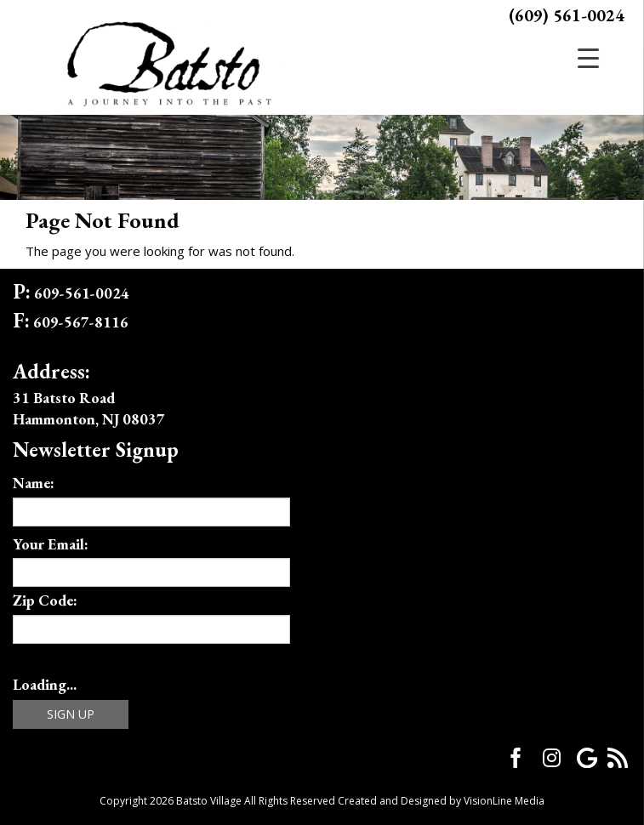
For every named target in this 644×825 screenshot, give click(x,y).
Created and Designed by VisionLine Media (441, 801)
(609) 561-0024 (567, 15)
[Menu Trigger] (588, 57)
